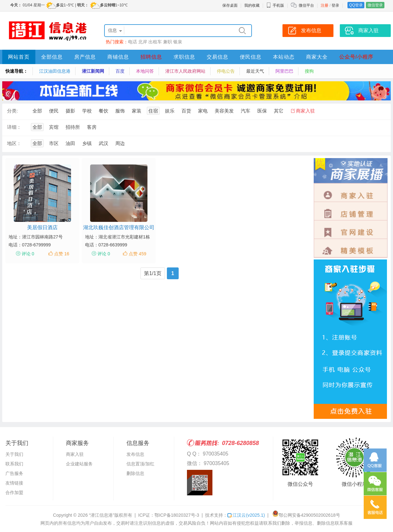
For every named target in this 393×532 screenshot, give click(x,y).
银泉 (178, 42)
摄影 (70, 111)
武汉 (104, 143)
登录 (335, 5)
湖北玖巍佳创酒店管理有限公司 (119, 227)
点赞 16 (62, 254)
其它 (279, 111)
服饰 (120, 111)
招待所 (73, 127)
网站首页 (19, 57)
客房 (92, 127)
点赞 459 (137, 254)
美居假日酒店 (42, 227)
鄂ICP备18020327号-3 (177, 515)
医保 (262, 111)
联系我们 (14, 464)
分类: (12, 111)
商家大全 (317, 57)
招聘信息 (151, 57)
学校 (87, 111)
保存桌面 (230, 5)
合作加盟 (14, 492)
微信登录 (375, 5)
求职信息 (184, 57)
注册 (325, 5)
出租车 (155, 42)
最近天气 (255, 71)
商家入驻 (305, 111)
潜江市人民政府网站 (185, 71)
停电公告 (226, 71)
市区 (54, 143)
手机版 (275, 5)
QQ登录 (356, 5)
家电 (203, 111)
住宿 (153, 111)
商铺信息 (118, 57)
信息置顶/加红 (140, 464)
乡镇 (87, 143)
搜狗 (309, 71)
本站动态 (284, 57)
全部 (37, 111)
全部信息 (52, 57)
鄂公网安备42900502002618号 (306, 515)
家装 (137, 111)
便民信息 (251, 57)
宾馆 (54, 127)
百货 (186, 111)
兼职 (168, 42)
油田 (70, 143)
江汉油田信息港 (55, 71)
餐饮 (104, 111)
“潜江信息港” (101, 515)
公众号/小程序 (356, 57)
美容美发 (224, 111)
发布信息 (135, 454)
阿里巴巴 (284, 71)
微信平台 (306, 5)
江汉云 (246, 515)
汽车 (246, 111)
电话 (132, 42)
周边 (120, 143)
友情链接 (14, 483)
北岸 (143, 42)
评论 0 (28, 254)
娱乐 (170, 111)
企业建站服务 (79, 464)
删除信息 (135, 473)
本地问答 (145, 71)
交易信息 (218, 57)
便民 (54, 111)
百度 (120, 71)
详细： (14, 127)
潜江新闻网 (93, 71)
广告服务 (14, 473)
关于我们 (14, 454)
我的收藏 (252, 5)
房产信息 (85, 57)
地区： (14, 143)
